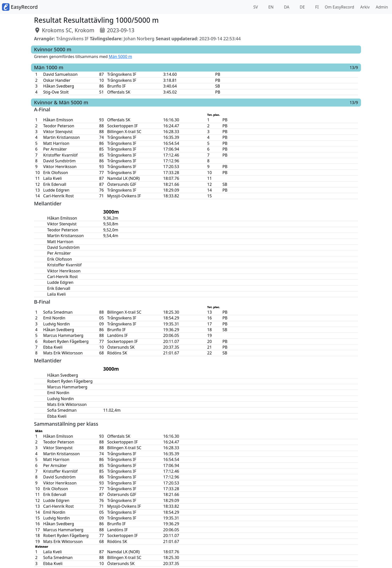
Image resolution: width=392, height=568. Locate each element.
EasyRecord (20, 7)
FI (316, 7)
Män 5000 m (120, 57)
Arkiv (364, 7)
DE (302, 7)
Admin (381, 7)
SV (255, 7)
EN (270, 7)
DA (286, 7)
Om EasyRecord (338, 7)
